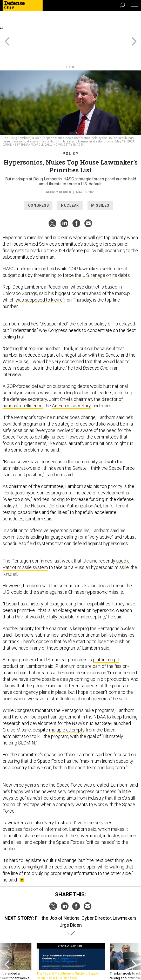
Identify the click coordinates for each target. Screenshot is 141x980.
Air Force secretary (71, 382)
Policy (71, 130)
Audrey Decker (58, 169)
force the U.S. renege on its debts (96, 252)
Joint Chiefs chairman (70, 376)
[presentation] (7, 941)
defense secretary (29, 376)
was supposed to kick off (41, 276)
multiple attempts (67, 706)
